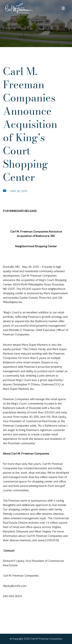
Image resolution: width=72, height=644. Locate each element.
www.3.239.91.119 (48, 540)
